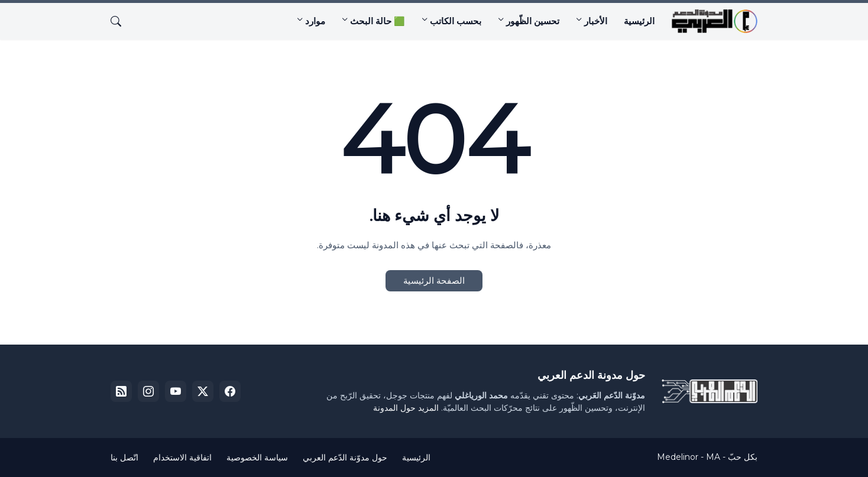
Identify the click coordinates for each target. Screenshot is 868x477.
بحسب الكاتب (456, 21)
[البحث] (121, 21)
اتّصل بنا (124, 457)
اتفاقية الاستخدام (182, 457)
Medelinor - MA (689, 457)
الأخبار (596, 21)
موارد (315, 21)
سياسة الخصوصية (257, 457)
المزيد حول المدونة (406, 408)
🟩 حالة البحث (378, 21)
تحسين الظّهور (533, 21)
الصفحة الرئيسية (434, 280)
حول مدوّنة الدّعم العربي (345, 457)
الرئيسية (639, 21)
